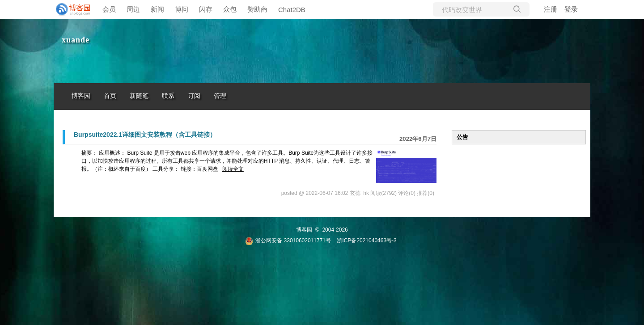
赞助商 (257, 9)
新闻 (157, 9)
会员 (109, 9)
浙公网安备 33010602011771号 (288, 241)
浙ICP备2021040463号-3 (366, 241)
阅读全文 (233, 169)
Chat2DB (292, 10)
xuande (76, 40)
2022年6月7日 (418, 139)
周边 (133, 9)
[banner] (72, 9)
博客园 (81, 96)
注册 (551, 9)
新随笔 (139, 96)
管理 (220, 96)
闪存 (206, 9)
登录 (571, 9)
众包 (230, 9)
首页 (110, 96)
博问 (182, 9)
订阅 (194, 96)
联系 (168, 96)
